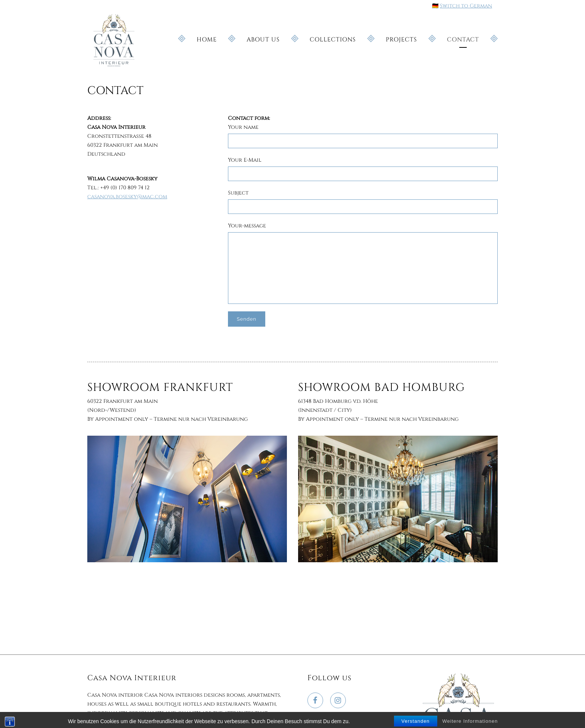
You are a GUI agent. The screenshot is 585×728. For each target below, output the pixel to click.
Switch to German (466, 6)
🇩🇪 (435, 6)
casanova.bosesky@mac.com (127, 197)
